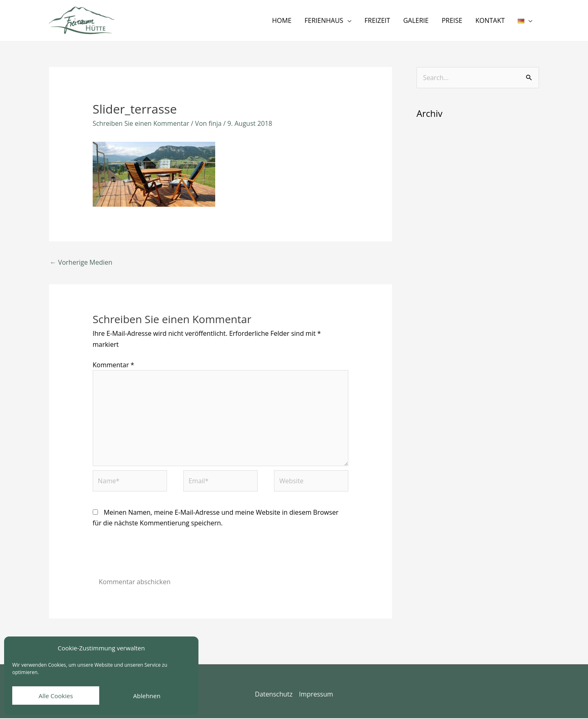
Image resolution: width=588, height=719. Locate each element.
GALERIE (416, 20)
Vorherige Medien (81, 262)
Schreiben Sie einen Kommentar (141, 123)
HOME (282, 20)
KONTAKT (490, 20)
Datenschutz (273, 695)
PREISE (452, 20)
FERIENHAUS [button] (324, 20)
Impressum (316, 695)
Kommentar (114, 365)
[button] (525, 20)
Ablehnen (147, 696)
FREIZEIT (378, 20)
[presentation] (155, 557)
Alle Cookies (56, 696)
